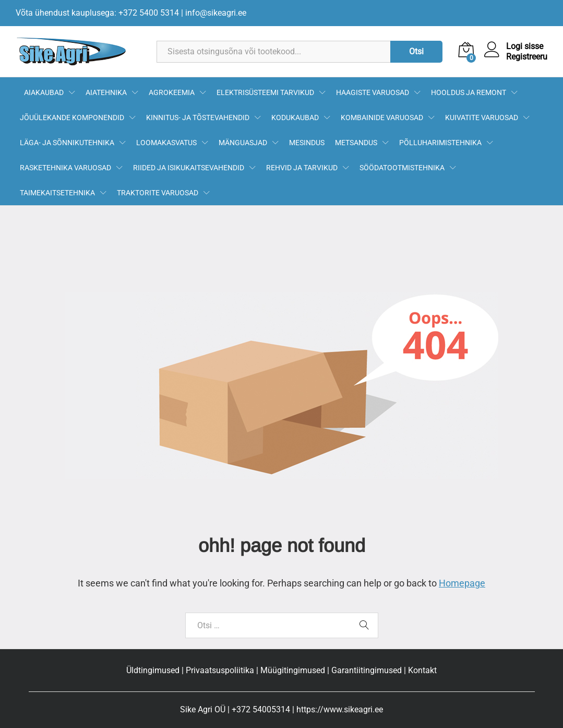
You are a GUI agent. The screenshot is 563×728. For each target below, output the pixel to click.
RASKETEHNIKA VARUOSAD (65, 168)
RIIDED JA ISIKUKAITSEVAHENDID (189, 168)
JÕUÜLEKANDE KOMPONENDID (72, 118)
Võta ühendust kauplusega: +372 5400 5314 (97, 13)
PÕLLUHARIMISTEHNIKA (440, 143)
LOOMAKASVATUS (166, 143)
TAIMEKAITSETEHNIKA (57, 193)
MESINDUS (307, 143)
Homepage (462, 583)
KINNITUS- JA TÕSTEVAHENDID (198, 118)
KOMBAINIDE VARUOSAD (382, 118)
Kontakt (422, 670)
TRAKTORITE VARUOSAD (158, 193)
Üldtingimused (153, 670)
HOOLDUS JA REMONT (469, 92)
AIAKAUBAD (44, 92)
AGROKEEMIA (172, 92)
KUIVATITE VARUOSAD (482, 118)
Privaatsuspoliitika (220, 670)
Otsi (416, 51)
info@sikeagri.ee (216, 13)
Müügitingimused (293, 670)
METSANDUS (356, 143)
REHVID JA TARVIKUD (302, 168)
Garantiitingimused (367, 670)
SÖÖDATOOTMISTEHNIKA (402, 168)
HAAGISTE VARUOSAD (373, 92)
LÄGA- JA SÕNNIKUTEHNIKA (67, 143)
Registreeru (527, 57)
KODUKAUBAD (295, 118)
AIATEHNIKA (106, 92)
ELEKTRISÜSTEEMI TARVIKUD (265, 92)
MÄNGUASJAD (243, 143)
